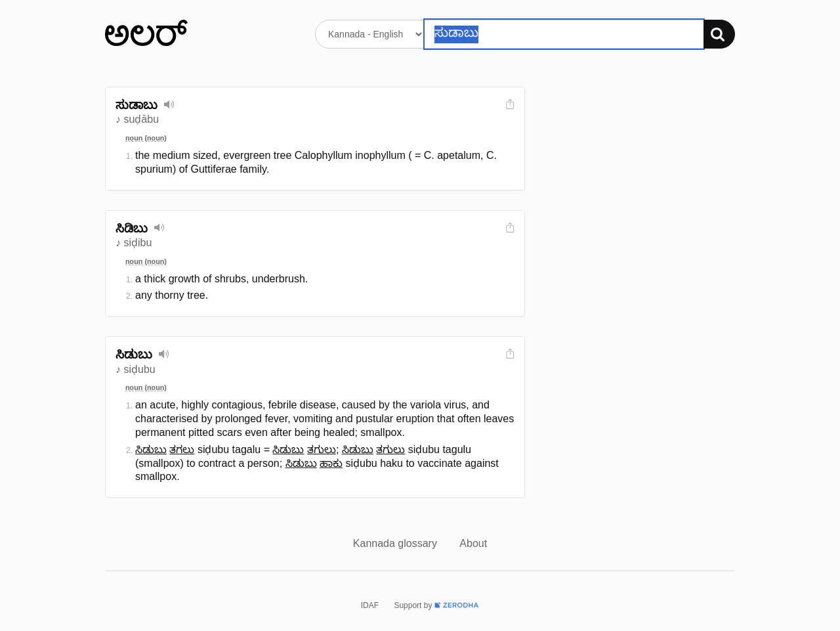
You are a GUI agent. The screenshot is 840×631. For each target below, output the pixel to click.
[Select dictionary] (370, 34)
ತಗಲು (182, 449)
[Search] (719, 34)
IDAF (370, 605)
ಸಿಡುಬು (151, 449)
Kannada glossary (397, 543)
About (473, 543)
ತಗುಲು (322, 449)
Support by (436, 605)
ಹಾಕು (331, 463)
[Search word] (564, 34)
